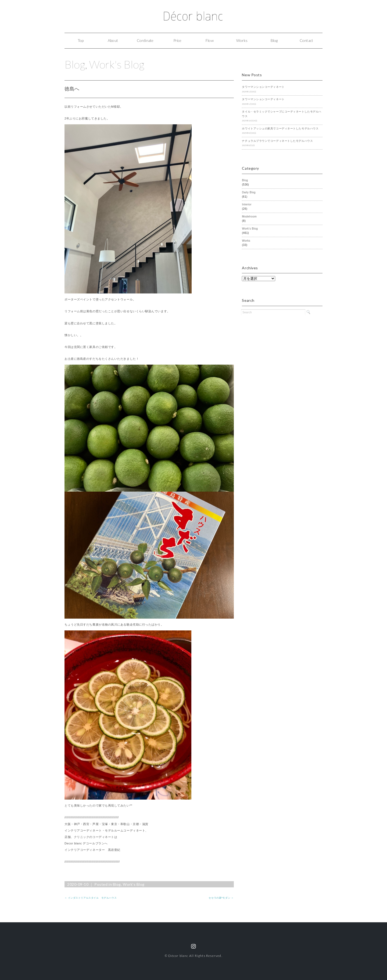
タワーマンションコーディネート (263, 87)
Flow (210, 40)
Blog (274, 40)
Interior (247, 204)
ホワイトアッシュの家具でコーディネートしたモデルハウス (280, 128)
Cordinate (145, 40)
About (113, 40)
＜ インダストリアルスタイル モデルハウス (91, 898)
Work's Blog (117, 64)
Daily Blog (249, 192)
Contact (306, 40)
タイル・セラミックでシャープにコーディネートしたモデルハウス (282, 114)
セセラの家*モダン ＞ (221, 898)
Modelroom (249, 217)
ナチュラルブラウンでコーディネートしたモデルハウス (277, 141)
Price (178, 40)
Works (242, 40)
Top (81, 40)
